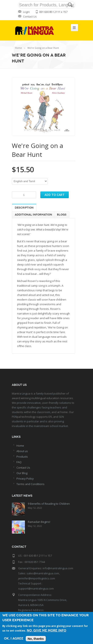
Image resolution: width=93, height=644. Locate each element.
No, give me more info (46, 631)
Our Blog (22, 473)
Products (22, 457)
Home (18, 48)
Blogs (62, 215)
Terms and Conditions (30, 484)
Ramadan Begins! (39, 522)
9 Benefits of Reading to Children (49, 504)
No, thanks (36, 639)
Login (26, 12)
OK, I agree (14, 639)
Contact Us (30, 16)
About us (22, 451)
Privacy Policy (25, 479)
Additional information (33, 215)
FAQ (19, 462)
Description (24, 208)
